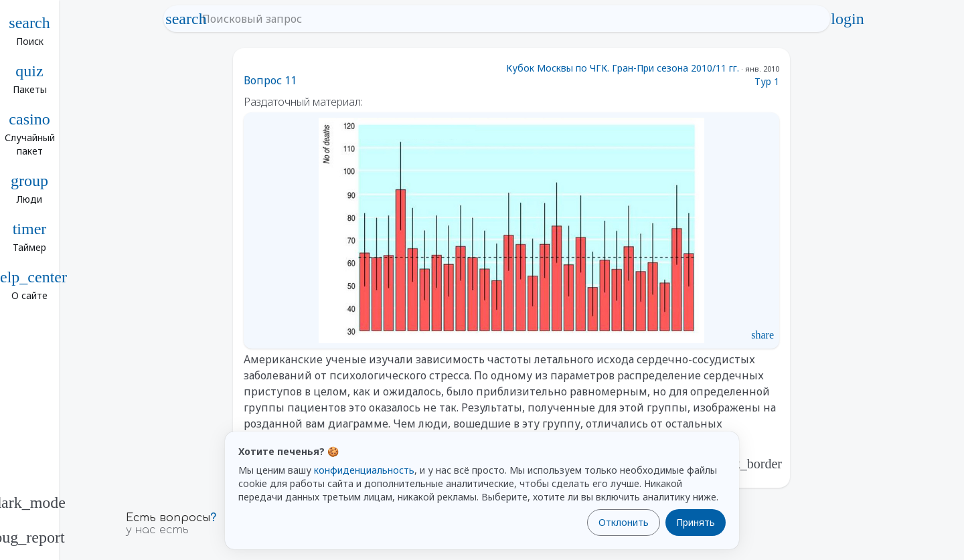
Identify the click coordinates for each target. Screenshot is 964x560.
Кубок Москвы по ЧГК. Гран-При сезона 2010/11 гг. (623, 68)
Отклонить (624, 522)
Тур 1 (767, 81)
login (848, 19)
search (186, 19)
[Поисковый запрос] (509, 19)
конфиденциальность (364, 470)
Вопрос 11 (270, 80)
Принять (696, 522)
